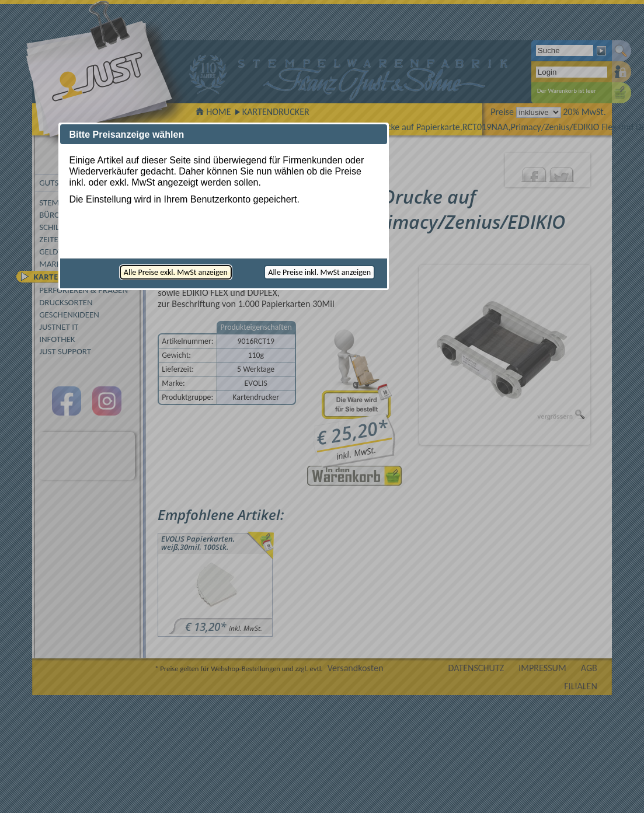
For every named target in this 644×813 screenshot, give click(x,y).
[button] (176, 272)
